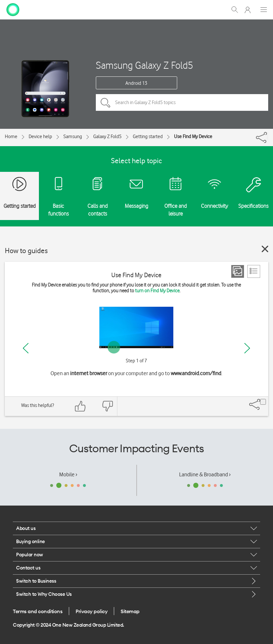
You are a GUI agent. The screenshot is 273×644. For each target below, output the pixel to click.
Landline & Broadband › (205, 474)
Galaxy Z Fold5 (107, 137)
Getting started (148, 137)
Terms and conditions (38, 611)
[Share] (268, 136)
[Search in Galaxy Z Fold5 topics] (182, 102)
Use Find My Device (193, 137)
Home (11, 137)
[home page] (13, 9)
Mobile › (68, 474)
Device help (40, 137)
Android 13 (136, 83)
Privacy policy (91, 611)
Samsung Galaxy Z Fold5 (145, 65)
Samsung (73, 137)
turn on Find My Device (157, 291)
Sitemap (130, 611)
